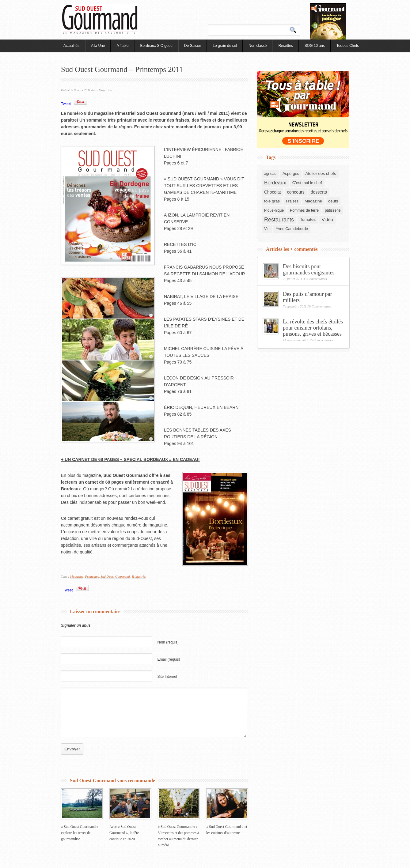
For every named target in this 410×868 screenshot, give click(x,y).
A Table (122, 46)
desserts (319, 192)
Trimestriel (139, 576)
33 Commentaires (315, 279)
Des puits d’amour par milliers (307, 297)
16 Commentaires (321, 340)
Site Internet (167, 677)
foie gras (272, 201)
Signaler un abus (76, 625)
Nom (168, 642)
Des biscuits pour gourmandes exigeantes (309, 270)
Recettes (285, 46)
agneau (270, 174)
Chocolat (273, 192)
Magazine (105, 90)
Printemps (92, 576)
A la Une (98, 46)
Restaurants (279, 220)
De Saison (193, 46)
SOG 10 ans (315, 46)
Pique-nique (274, 210)
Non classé (258, 46)
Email (169, 659)
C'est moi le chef (307, 183)
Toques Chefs (348, 46)
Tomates (308, 219)
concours (296, 192)
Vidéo (327, 220)
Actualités (71, 46)
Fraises (292, 201)
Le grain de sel (225, 46)
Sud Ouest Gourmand (115, 576)
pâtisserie (333, 210)
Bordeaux (275, 183)
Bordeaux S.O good (156, 46)
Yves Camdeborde (292, 229)
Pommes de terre (304, 210)
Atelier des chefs (321, 174)
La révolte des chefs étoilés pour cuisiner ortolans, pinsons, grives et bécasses (313, 328)
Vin (267, 229)
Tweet (66, 104)
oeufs (333, 201)
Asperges (291, 174)
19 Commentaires (319, 306)
